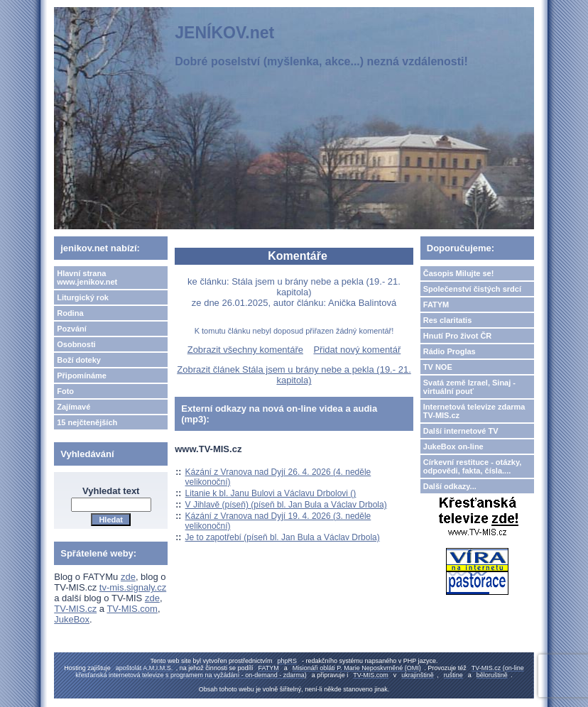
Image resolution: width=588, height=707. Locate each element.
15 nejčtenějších (87, 422)
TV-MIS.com (132, 609)
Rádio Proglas (450, 351)
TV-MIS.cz (75, 609)
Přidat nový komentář (357, 350)
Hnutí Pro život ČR (458, 336)
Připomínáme (82, 376)
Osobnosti (76, 344)
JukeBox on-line (453, 446)
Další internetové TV (461, 431)
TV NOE (438, 367)
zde (128, 577)
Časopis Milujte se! (459, 273)
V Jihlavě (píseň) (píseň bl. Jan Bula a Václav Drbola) (286, 505)
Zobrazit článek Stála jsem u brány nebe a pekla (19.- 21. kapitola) (294, 375)
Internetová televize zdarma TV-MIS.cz (474, 411)
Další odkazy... (450, 486)
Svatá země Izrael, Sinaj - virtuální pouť (469, 387)
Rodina (70, 313)
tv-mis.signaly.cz (133, 587)
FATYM (436, 305)
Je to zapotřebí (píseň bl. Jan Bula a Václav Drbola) (283, 537)
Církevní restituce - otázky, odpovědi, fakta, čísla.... (473, 466)
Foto (65, 391)
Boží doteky (79, 360)
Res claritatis (447, 320)
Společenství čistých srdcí (472, 289)
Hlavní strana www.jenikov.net (87, 278)
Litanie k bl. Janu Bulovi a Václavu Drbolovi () (271, 493)
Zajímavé (73, 407)
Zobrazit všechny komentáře (245, 350)
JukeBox (72, 619)
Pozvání (72, 329)
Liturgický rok (83, 297)
